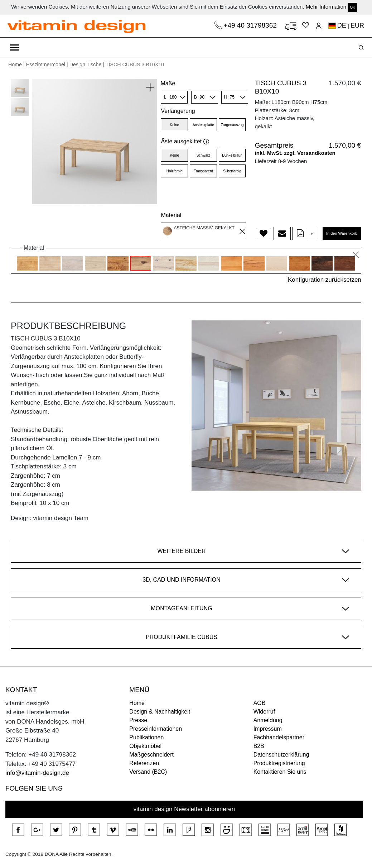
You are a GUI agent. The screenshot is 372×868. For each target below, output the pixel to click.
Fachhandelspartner (279, 737)
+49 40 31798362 (251, 25)
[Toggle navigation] (15, 47)
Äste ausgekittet (185, 141)
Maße (168, 83)
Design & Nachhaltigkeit (160, 712)
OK (352, 7)
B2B (259, 746)
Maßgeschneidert (151, 755)
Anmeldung (268, 720)
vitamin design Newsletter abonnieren (184, 809)
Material (171, 215)
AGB (260, 703)
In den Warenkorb (342, 233)
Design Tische (86, 65)
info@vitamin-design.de (37, 773)
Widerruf (264, 712)
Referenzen (144, 763)
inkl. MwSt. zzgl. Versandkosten (295, 153)
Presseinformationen (156, 729)
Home (15, 65)
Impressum (268, 729)
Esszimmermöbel (46, 65)
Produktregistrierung (279, 763)
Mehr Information (326, 7)
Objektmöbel (145, 746)
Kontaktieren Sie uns (280, 772)
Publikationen (146, 737)
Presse (138, 720)
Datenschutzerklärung (281, 755)
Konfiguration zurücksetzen (325, 280)
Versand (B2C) (148, 772)
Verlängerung (178, 111)
